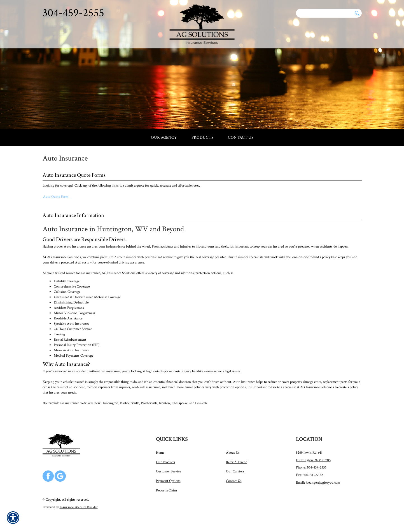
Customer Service (168, 471)
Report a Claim (166, 490)
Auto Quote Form (56, 197)
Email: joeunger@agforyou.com (318, 482)
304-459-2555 (73, 13)
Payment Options (168, 481)
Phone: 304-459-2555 (311, 467)
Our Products (166, 462)
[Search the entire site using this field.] (324, 13)
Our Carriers (235, 471)
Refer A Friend (237, 462)
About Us (233, 453)
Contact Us (234, 481)
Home (160, 453)
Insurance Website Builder (79, 507)
